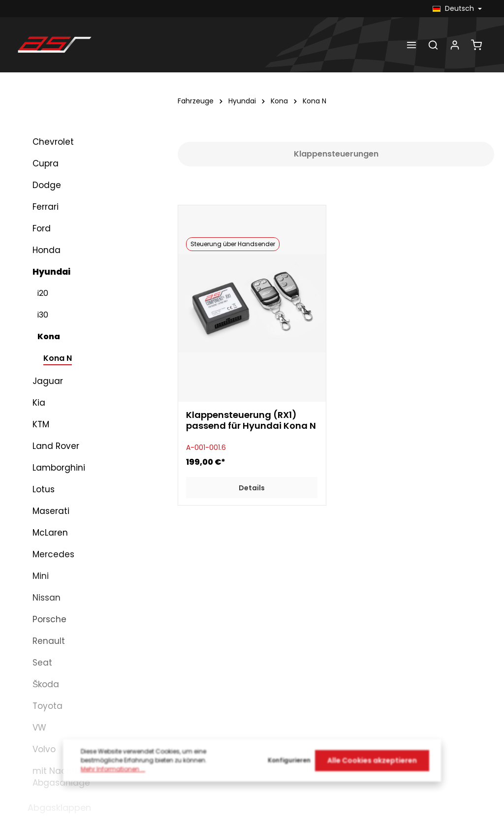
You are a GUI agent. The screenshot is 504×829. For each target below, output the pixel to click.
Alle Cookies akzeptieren (372, 767)
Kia (39, 403)
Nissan (47, 598)
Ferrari (46, 207)
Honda (47, 250)
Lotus (44, 489)
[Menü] (411, 45)
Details (252, 488)
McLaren (50, 533)
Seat (42, 663)
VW (39, 728)
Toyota (47, 706)
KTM (41, 424)
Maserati (51, 511)
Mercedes (53, 554)
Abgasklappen (59, 808)
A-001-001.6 (206, 447)
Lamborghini (59, 468)
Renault (49, 641)
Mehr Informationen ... (113, 777)
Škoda (46, 684)
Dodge (47, 185)
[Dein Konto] (455, 45)
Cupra (46, 163)
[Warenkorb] (476, 45)
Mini (41, 576)
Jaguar (48, 381)
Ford (42, 228)
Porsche (49, 619)
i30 (43, 315)
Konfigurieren (289, 768)
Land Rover (56, 446)
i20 (43, 293)
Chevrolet (53, 142)
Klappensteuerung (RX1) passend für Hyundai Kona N (251, 421)
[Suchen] (433, 45)
